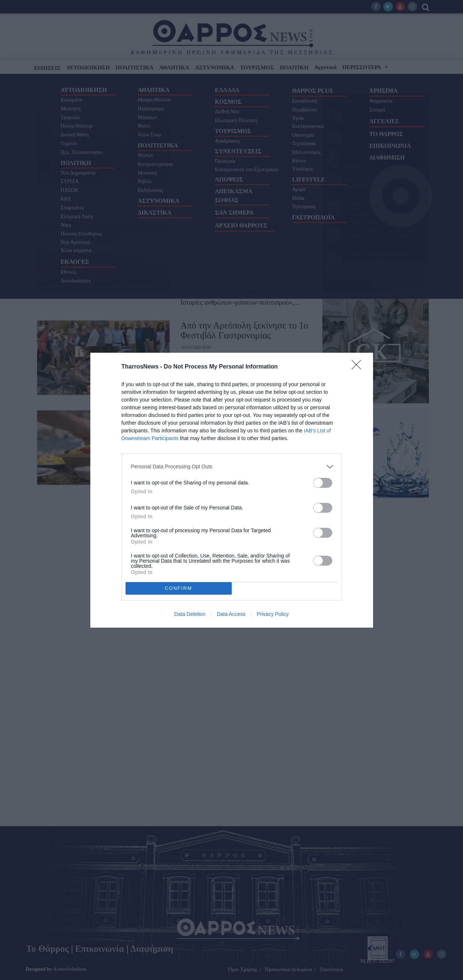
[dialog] (232, 490)
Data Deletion (190, 614)
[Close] (359, 367)
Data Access (231, 614)
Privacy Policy (273, 614)
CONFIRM (179, 588)
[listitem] (232, 467)
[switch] (323, 483)
